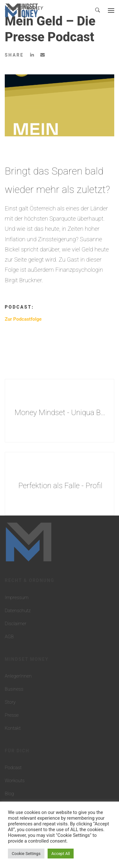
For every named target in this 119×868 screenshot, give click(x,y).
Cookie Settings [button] (26, 854)
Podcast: (19, 307)
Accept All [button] (61, 854)
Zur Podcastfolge (23, 319)
